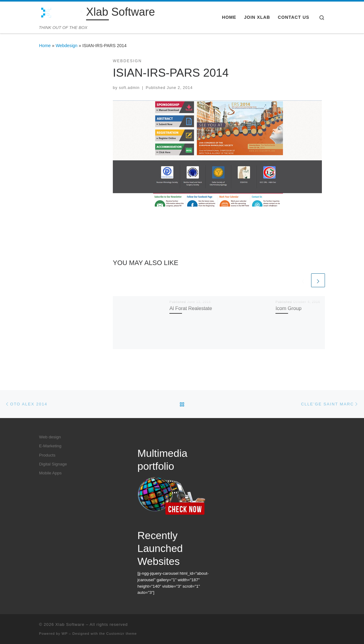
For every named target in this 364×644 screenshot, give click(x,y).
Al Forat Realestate (191, 308)
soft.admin (129, 88)
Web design (50, 437)
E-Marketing (50, 446)
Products (47, 455)
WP (65, 634)
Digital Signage (53, 464)
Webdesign (67, 46)
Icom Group (289, 308)
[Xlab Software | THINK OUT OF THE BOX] (61, 13)
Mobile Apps (50, 473)
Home (45, 46)
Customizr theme (122, 634)
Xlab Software (70, 624)
